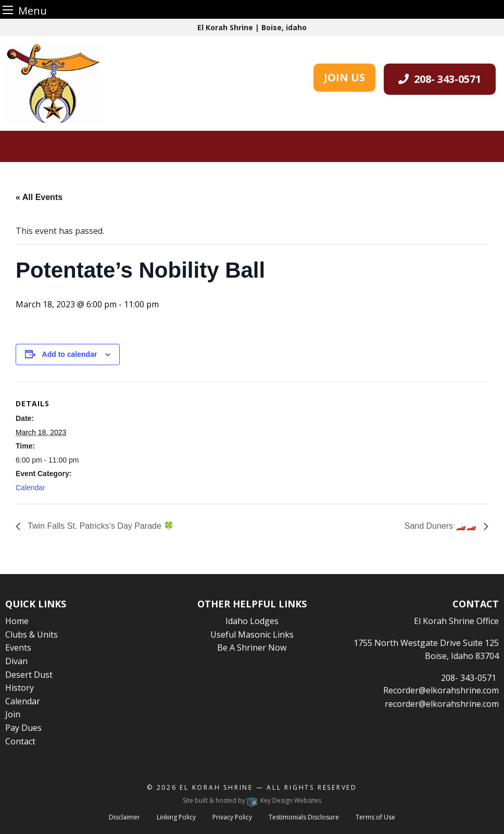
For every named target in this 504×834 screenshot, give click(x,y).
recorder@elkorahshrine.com (442, 704)
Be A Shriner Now (252, 648)
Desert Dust (29, 675)
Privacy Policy (232, 817)
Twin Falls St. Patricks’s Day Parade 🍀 (100, 526)
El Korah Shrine (216, 787)
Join (13, 714)
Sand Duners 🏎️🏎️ (442, 526)
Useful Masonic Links (252, 634)
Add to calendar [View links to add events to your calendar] (70, 354)
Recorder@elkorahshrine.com (441, 690)
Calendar (30, 488)
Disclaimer (124, 817)
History (20, 688)
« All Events (39, 197)
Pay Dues (23, 728)
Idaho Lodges (252, 621)
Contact (20, 741)
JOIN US (344, 77)
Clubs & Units (32, 634)
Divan (16, 661)
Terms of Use (375, 817)
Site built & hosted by (252, 800)
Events (18, 648)
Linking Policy (176, 817)
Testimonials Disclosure (304, 817)
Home (17, 621)
